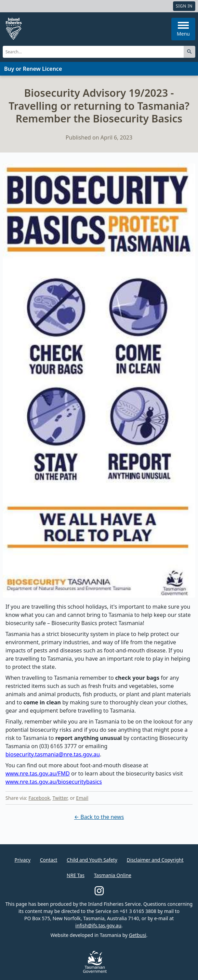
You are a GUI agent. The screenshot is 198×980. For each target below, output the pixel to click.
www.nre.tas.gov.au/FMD (38, 773)
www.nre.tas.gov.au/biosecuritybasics (54, 782)
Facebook (39, 798)
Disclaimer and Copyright (155, 860)
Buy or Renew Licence (33, 69)
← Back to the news (99, 817)
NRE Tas (76, 875)
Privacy (22, 860)
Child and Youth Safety (92, 860)
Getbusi (138, 935)
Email (82, 798)
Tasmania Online (113, 875)
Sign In (184, 6)
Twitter (60, 798)
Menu (183, 29)
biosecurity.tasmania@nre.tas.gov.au (53, 754)
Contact (49, 860)
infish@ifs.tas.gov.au (98, 925)
